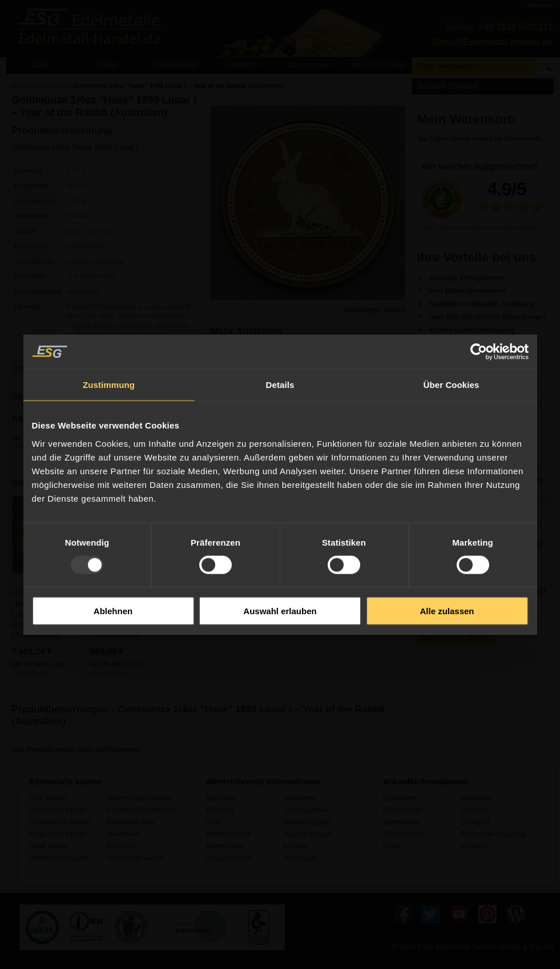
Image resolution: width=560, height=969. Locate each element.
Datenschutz (225, 846)
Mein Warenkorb (467, 119)
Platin (392, 846)
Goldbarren (400, 798)
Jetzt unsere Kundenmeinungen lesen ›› (483, 228)
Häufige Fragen (307, 834)
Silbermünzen (404, 834)
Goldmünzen (402, 810)
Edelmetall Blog (131, 822)
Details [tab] (280, 385)
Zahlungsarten (306, 810)
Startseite (221, 798)
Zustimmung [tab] (109, 385)
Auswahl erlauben (280, 610)
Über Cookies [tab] (452, 385)
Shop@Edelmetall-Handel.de (493, 42)
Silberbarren (402, 822)
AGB (213, 822)
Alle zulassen (447, 610)
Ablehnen (113, 610)
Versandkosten (31, 673)
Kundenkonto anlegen (457, 637)
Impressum (301, 858)
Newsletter (300, 798)
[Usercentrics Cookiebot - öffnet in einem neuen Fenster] (479, 352)
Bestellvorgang (307, 822)
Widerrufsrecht (229, 834)
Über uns (220, 810)
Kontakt (295, 846)
